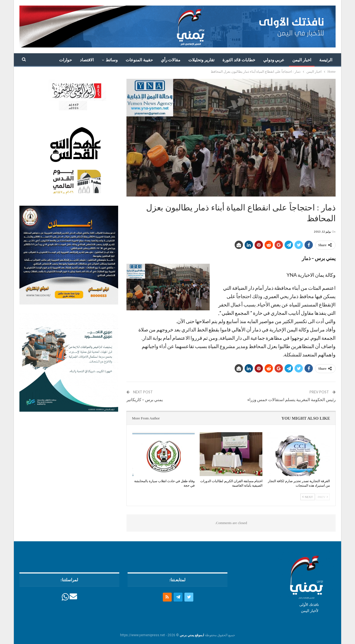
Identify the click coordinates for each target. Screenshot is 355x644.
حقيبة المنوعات (139, 60)
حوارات (65, 60)
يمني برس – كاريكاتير (145, 399)
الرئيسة (326, 60)
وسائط (112, 60)
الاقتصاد (87, 60)
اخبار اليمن (302, 60)
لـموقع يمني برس (192, 635)
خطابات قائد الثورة (239, 60)
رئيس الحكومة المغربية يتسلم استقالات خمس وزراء (291, 399)
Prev (323, 497)
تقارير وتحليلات (201, 60)
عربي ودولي (274, 60)
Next (308, 497)
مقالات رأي (171, 60)
